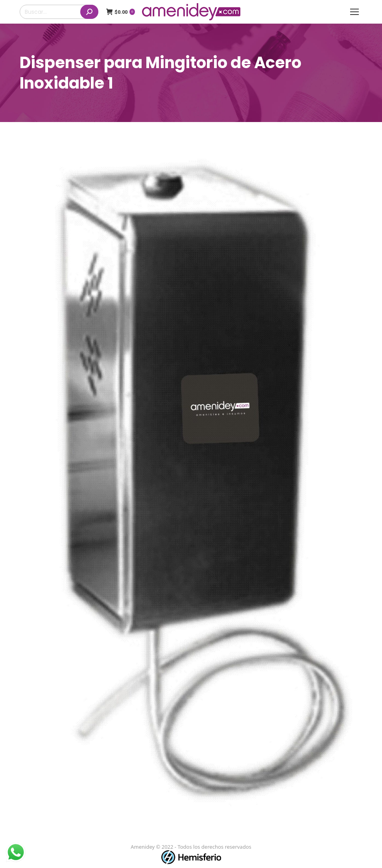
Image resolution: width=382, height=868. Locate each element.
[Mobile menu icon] (354, 12)
